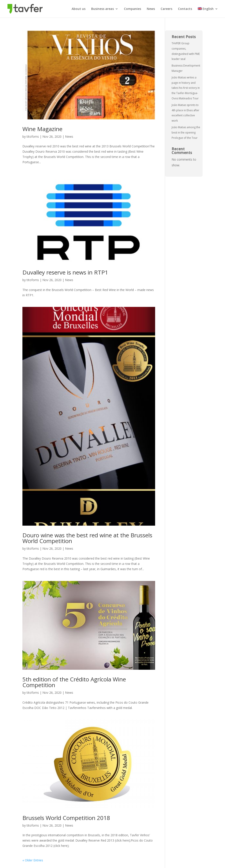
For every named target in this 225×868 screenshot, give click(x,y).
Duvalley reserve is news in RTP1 (65, 272)
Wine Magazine (42, 129)
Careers (166, 9)
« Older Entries (33, 860)
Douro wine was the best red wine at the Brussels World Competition (87, 538)
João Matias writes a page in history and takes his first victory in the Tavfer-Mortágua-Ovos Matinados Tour (186, 88)
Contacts (185, 9)
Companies (132, 9)
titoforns (33, 136)
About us (79, 9)
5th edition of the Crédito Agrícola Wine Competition (74, 682)
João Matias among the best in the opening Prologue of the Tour (186, 133)
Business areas (103, 9)
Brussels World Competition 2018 (66, 818)
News (151, 9)
